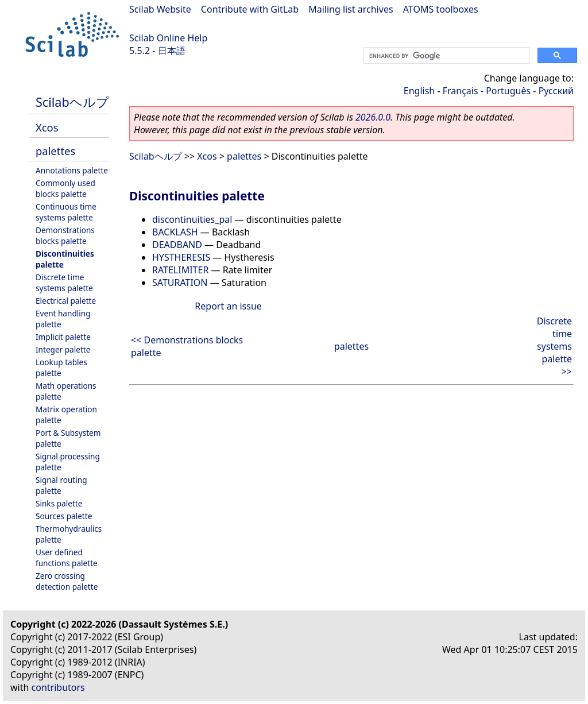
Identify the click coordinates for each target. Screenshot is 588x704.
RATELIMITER (180, 270)
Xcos (47, 127)
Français (461, 91)
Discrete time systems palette (64, 283)
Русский (556, 91)
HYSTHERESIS (181, 257)
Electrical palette (66, 301)
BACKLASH (175, 232)
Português (508, 91)
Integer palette (63, 349)
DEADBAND (177, 245)
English (419, 91)
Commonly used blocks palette (65, 188)
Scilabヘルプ (72, 102)
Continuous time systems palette (66, 212)
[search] (445, 56)
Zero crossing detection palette (67, 581)
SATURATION (180, 283)
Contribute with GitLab (250, 9)
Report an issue (228, 306)
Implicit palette (63, 337)
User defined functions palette (67, 558)
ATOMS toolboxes (441, 9)
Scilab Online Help (168, 38)
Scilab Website (160, 9)
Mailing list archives (351, 9)
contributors (58, 687)
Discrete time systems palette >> (554, 346)
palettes (55, 151)
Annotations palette (72, 170)
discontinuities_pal (192, 219)
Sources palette (64, 516)
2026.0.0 (373, 117)
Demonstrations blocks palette (65, 235)
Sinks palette (59, 503)
